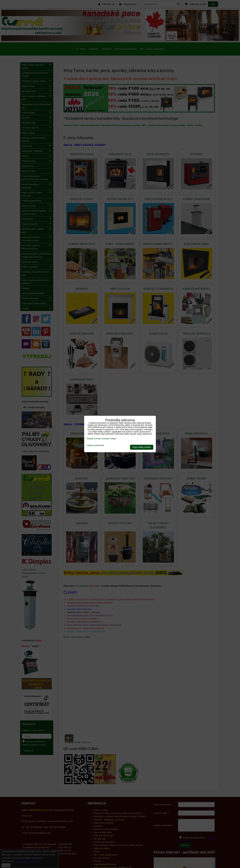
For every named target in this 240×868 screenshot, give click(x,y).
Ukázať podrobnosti (95, 445)
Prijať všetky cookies (142, 447)
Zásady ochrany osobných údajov (102, 439)
